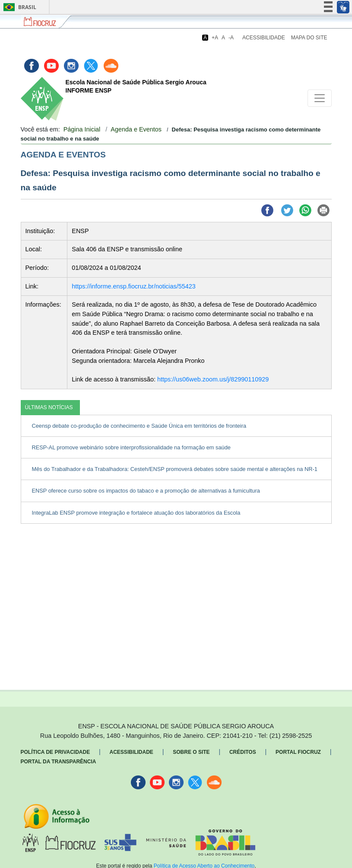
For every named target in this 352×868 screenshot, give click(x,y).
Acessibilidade (264, 38)
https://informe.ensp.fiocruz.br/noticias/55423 (133, 286)
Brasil (18, 7)
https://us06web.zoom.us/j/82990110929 (213, 379)
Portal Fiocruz (298, 752)
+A (215, 38)
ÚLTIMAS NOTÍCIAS (49, 407)
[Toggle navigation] (320, 98)
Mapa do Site (309, 38)
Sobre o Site (191, 752)
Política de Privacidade (55, 752)
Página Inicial (82, 129)
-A (231, 38)
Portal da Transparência (59, 762)
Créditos (243, 752)
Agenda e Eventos (136, 129)
